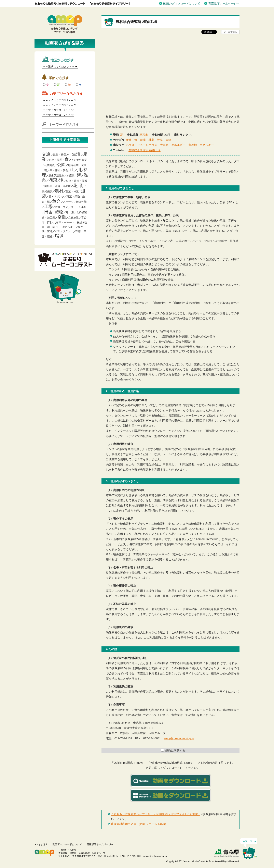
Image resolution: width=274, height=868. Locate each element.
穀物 (59, 212)
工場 (49, 206)
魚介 (56, 201)
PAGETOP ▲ (249, 841)
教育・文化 (62, 207)
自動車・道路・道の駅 (57, 186)
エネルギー (178, 145)
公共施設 (50, 165)
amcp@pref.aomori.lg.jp (179, 738)
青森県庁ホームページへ (224, 3)
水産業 (71, 176)
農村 (59, 191)
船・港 (70, 212)
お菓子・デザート (64, 223)
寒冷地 (193, 145)
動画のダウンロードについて (182, 3)
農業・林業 (72, 191)
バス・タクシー (64, 231)
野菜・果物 (73, 196)
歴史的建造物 (56, 176)
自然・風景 (56, 160)
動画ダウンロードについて (67, 844)
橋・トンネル (79, 207)
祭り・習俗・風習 (77, 181)
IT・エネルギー (67, 227)
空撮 (62, 217)
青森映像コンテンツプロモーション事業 (65, 24)
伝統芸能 (81, 202)
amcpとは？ (41, 844)
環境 (59, 236)
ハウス (130, 145)
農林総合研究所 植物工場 (145, 150)
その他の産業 (79, 160)
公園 (61, 165)
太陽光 (164, 145)
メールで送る (230, 32)
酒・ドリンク (56, 196)
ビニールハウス (147, 145)
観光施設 (47, 191)
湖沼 (53, 180)
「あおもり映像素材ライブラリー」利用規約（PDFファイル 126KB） (155, 814)
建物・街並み (61, 155)
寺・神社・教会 (59, 170)
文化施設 (73, 218)
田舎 (49, 212)
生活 (76, 154)
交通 (46, 154)
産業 (129, 140)
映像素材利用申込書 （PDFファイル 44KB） (139, 824)
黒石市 (144, 135)
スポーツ (68, 202)
